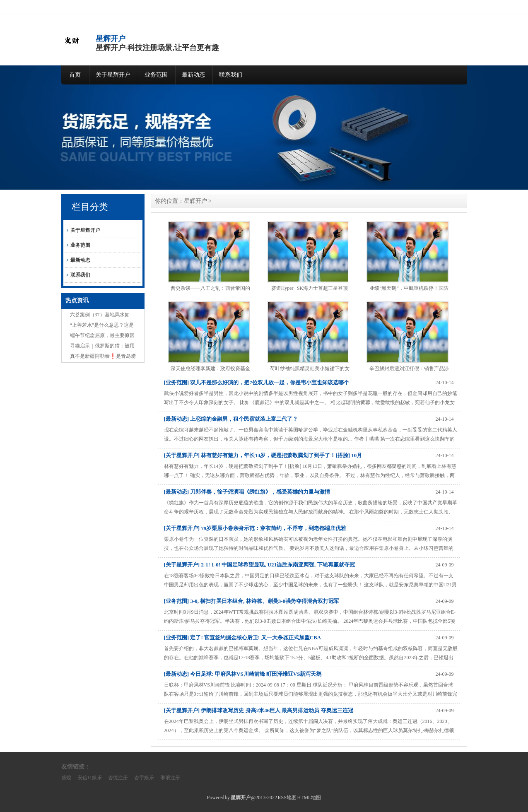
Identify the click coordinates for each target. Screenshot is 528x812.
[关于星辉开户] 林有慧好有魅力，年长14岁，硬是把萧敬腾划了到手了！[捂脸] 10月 (263, 455)
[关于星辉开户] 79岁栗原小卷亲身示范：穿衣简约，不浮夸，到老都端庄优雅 (255, 528)
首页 (75, 75)
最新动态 (193, 75)
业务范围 (156, 75)
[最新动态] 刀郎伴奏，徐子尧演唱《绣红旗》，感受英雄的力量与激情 (247, 492)
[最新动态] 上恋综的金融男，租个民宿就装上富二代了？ (231, 419)
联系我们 (231, 75)
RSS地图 (287, 798)
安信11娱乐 (90, 778)
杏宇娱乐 (144, 778)
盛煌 (66, 778)
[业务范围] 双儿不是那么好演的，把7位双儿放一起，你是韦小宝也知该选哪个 (257, 382)
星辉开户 (195, 201)
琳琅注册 (170, 778)
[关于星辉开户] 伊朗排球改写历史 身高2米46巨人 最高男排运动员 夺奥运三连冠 (259, 710)
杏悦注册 (118, 778)
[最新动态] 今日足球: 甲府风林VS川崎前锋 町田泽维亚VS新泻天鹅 (243, 674)
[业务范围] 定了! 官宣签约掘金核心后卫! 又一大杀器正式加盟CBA (243, 637)
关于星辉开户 (113, 75)
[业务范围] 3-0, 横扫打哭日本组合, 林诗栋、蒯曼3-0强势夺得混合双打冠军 (252, 601)
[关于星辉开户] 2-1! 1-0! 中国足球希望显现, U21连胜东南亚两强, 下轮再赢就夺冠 (259, 565)
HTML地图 (309, 798)
